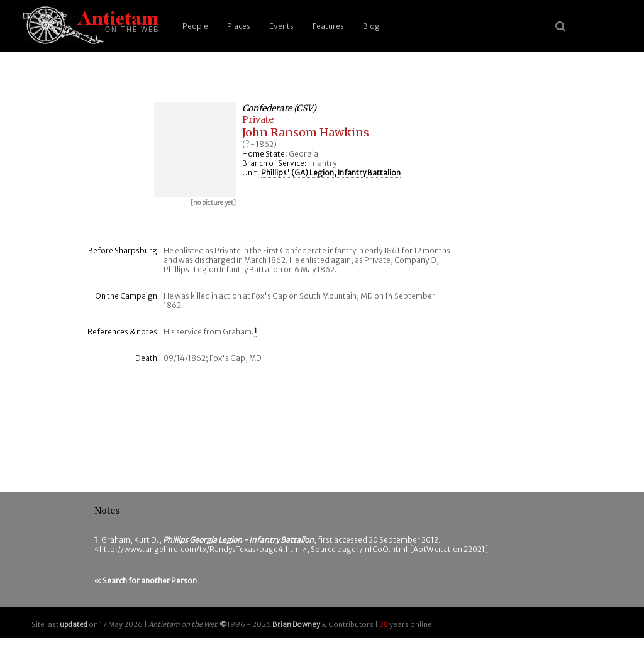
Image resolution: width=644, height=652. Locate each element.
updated (74, 624)
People (195, 26)
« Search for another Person (146, 581)
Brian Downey (296, 624)
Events (281, 26)
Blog (371, 26)
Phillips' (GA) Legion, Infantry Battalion (331, 173)
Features (328, 26)
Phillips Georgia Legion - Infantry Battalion (238, 540)
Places (239, 26)
